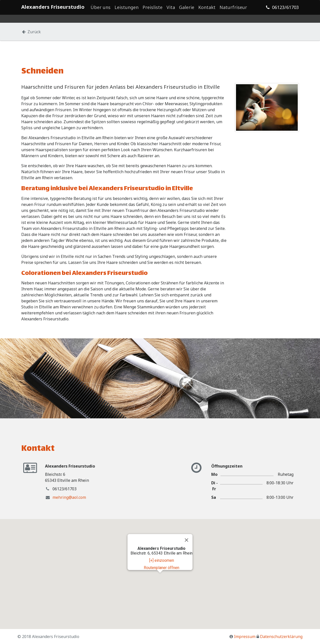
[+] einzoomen (162, 560)
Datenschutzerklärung (281, 637)
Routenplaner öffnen (161, 568)
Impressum (245, 637)
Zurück (31, 32)
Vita (171, 10)
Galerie (187, 10)
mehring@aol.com (69, 497)
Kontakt (207, 10)
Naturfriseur (233, 10)
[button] (160, 577)
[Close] (186, 540)
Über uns (100, 10)
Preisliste (152, 10)
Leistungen (126, 10)
